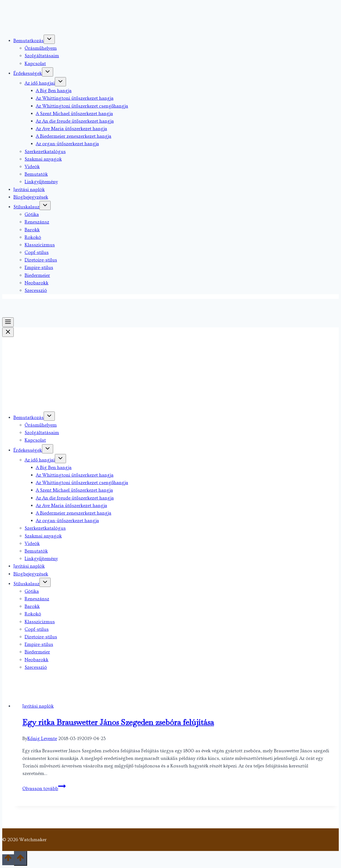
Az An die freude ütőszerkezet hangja (75, 121)
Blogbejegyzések (31, 197)
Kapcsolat (35, 64)
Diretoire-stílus (41, 260)
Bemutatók (36, 174)
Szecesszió (36, 290)
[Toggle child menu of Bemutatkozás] (49, 39)
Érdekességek (28, 73)
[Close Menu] (8, 332)
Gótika (32, 214)
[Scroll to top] (8, 860)
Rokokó (33, 237)
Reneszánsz (37, 222)
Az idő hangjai (40, 83)
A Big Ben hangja (54, 91)
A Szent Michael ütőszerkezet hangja (74, 114)
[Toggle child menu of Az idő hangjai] (60, 82)
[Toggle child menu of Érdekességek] (48, 72)
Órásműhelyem (41, 48)
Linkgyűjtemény (41, 182)
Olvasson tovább (44, 789)
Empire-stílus (39, 267)
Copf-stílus (37, 252)
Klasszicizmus (40, 245)
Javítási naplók (29, 190)
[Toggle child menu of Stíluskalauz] (45, 205)
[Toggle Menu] (8, 322)
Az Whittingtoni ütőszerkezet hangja (75, 98)
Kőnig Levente (42, 739)
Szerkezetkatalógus (45, 152)
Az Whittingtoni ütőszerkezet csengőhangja (82, 106)
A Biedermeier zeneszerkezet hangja (74, 136)
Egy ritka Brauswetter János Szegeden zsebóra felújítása (118, 722)
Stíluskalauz (26, 207)
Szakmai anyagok (43, 159)
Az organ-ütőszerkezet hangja (67, 144)
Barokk (32, 230)
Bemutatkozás (29, 41)
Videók (32, 167)
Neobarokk (37, 283)
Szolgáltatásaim (42, 56)
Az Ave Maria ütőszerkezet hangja (71, 129)
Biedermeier (37, 275)
